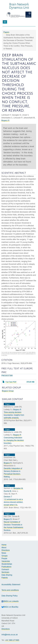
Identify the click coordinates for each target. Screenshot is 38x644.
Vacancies (6, 561)
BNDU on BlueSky (10, 607)
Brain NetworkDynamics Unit (19, 6)
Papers (6, 32)
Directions (6, 550)
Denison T (8, 497)
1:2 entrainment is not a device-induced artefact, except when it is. (13, 502)
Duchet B (7, 491)
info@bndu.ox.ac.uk (10, 634)
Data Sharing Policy (10, 596)
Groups (5, 556)
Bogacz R (5, 120)
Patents (5, 578)
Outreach (5, 569)
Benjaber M (18, 488)
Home (4, 545)
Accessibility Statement (11, 584)
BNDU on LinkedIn (10, 601)
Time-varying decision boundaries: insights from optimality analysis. (14, 415)
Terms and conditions (10, 590)
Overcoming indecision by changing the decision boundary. (14, 440)
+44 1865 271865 (12, 640)
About (4, 547)
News (4, 553)
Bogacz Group (8, 391)
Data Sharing (7, 575)
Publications (6, 567)
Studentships (7, 564)
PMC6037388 (7, 375)
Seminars (5, 572)
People (4, 558)
